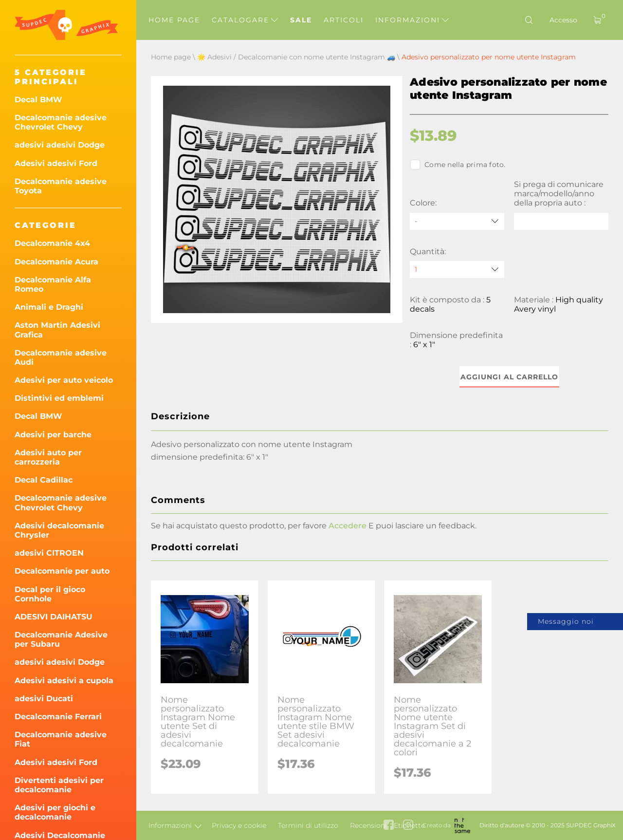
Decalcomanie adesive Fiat (61, 739)
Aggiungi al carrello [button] (509, 377)
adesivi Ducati (44, 699)
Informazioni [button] (412, 20)
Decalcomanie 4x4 (52, 243)
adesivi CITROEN (49, 553)
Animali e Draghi (49, 307)
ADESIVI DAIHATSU (54, 617)
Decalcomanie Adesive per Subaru (61, 639)
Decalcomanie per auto (62, 571)
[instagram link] (408, 826)
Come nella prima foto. (458, 165)
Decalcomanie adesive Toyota (61, 186)
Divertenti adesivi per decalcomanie (59, 785)
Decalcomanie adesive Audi (61, 357)
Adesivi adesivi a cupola (64, 681)
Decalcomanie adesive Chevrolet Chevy (61, 122)
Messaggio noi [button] (566, 621)
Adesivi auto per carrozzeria (48, 457)
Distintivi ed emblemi (59, 398)
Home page (174, 20)
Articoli (344, 20)
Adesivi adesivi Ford (56, 163)
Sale (301, 20)
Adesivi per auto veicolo (64, 380)
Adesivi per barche (53, 435)
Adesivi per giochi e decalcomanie (55, 812)
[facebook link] (389, 826)
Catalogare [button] (245, 20)
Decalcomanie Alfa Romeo (53, 284)
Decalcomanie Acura (56, 262)
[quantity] (457, 270)
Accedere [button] (348, 526)
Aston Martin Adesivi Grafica (57, 330)
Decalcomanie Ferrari (58, 717)
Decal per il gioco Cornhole (50, 594)
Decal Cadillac (44, 480)
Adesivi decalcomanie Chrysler (59, 530)
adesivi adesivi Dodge (60, 145)
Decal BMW (38, 100)
